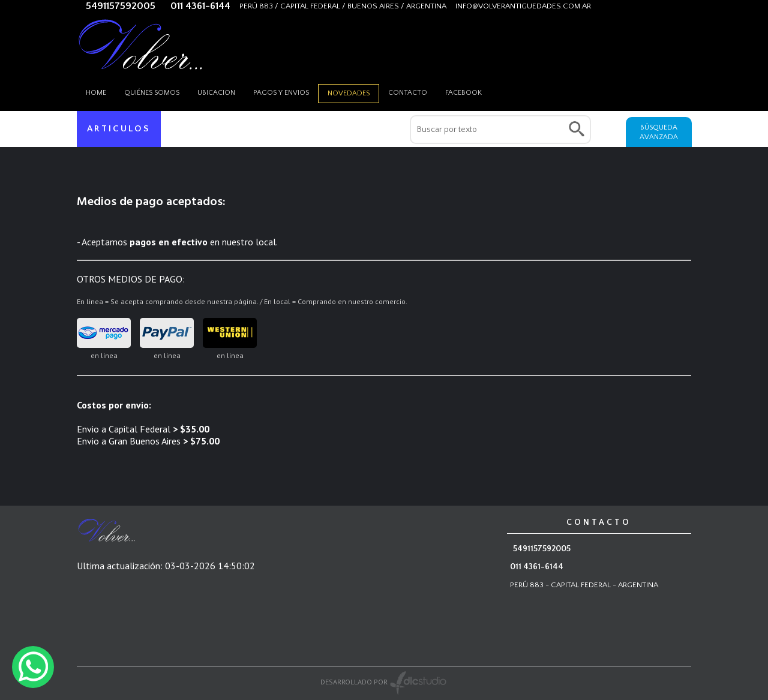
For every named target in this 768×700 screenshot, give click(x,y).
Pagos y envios (281, 93)
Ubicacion (216, 93)
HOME (96, 93)
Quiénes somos (152, 93)
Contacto (408, 93)
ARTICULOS (119, 129)
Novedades (349, 93)
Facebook (463, 93)
